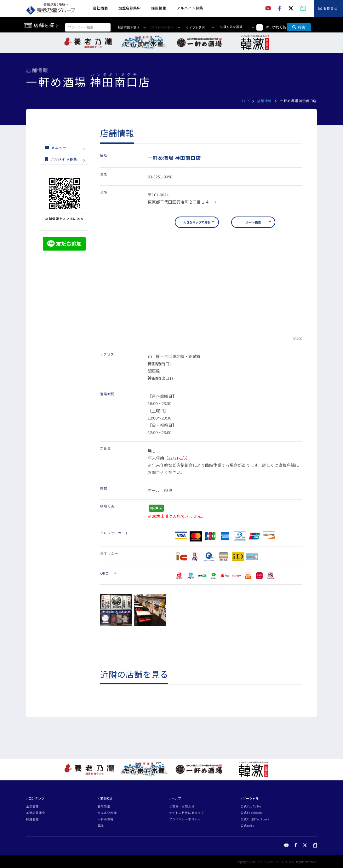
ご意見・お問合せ (182, 806)
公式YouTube (251, 806)
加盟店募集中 (130, 8)
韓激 (101, 826)
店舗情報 (265, 101)
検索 (299, 27)
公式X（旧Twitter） (256, 819)
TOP (245, 101)
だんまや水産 (107, 813)
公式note (248, 826)
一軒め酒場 (106, 819)
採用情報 (159, 8)
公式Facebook (251, 813)
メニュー (56, 147)
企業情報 (32, 806)
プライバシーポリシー (185, 819)
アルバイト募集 (190, 8)
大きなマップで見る (197, 222)
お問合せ (330, 9)
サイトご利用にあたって (187, 813)
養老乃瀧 (104, 806)
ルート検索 (253, 222)
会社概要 (100, 8)
